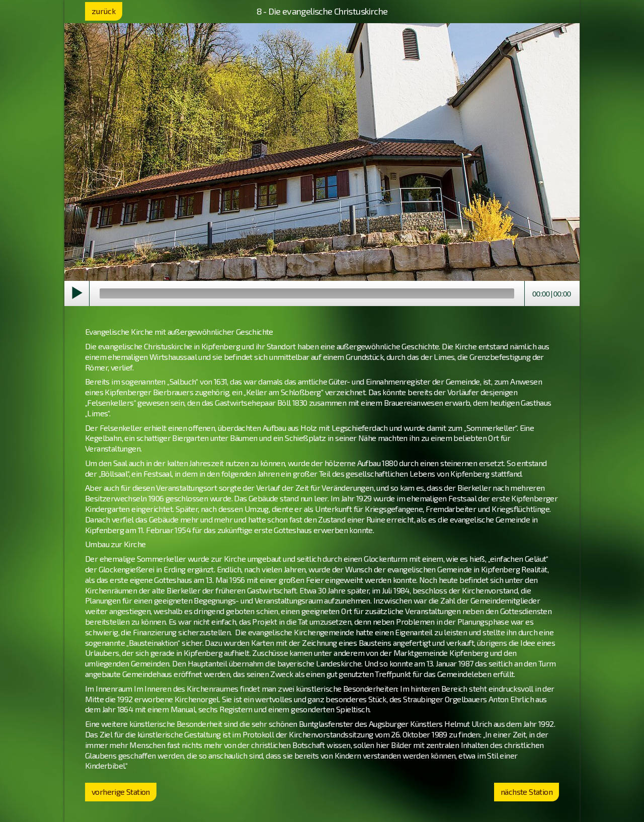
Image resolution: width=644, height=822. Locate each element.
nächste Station (527, 792)
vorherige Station (121, 792)
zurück (104, 11)
